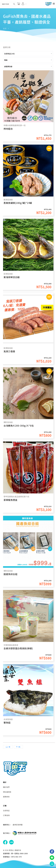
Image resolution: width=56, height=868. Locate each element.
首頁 (5, 28)
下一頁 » (18, 747)
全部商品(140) (9, 54)
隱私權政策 (7, 792)
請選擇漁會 (8, 66)
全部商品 (6, 811)
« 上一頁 (8, 747)
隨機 (6, 60)
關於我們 (6, 787)
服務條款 (6, 797)
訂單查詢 (6, 815)
